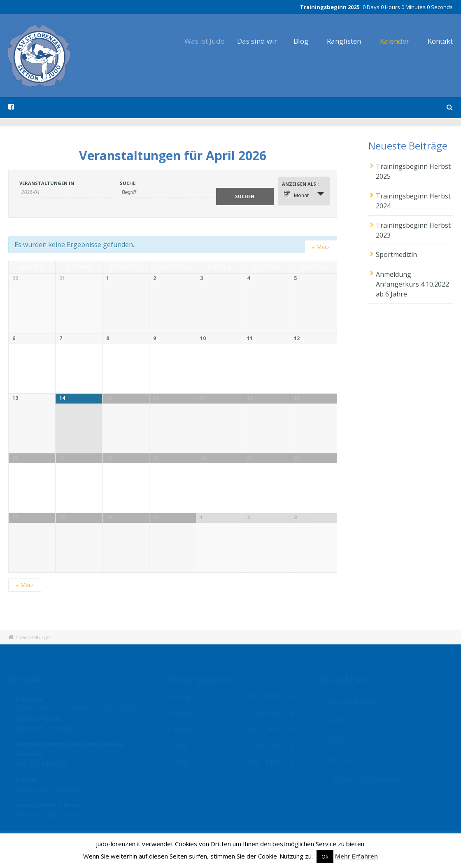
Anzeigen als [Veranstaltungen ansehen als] (300, 184)
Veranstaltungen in (47, 183)
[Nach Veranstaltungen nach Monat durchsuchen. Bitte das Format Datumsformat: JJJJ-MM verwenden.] (65, 192)
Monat (296, 195)
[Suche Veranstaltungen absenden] (245, 196)
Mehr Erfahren (356, 856)
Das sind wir (267, 41)
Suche (128, 183)
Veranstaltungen (35, 637)
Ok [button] (325, 856)
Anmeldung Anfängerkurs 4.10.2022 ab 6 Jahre (412, 285)
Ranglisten (345, 41)
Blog (307, 41)
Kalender (395, 41)
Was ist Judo (212, 41)
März (321, 247)
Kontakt (440, 41)
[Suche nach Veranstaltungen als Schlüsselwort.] (166, 192)
